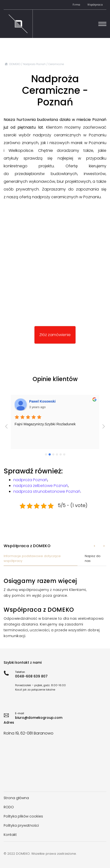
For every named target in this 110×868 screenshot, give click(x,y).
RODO (9, 807)
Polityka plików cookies (23, 816)
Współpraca (95, 5)
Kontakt (10, 835)
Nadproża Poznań (34, 64)
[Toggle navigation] (102, 24)
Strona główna (16, 798)
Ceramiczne (56, 64)
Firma (76, 5)
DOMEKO (15, 64)
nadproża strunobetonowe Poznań (47, 491)
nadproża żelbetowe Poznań (41, 486)
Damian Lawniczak (44, 401)
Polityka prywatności (21, 825)
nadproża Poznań (30, 480)
